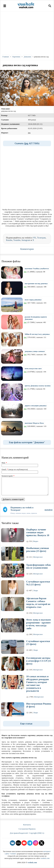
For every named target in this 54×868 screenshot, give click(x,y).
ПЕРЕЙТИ (49, 510)
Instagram (26, 240)
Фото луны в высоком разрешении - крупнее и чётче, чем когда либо (38, 624)
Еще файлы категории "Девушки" (27, 442)
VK (34, 238)
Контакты (27, 825)
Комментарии (27, 249)
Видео (36, 541)
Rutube (9, 240)
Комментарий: (8, 476)
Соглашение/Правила (27, 829)
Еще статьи (26, 724)
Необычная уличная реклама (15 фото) (38, 550)
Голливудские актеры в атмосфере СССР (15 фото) (39, 661)
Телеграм (41, 238)
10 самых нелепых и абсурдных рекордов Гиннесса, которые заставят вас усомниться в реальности (38, 684)
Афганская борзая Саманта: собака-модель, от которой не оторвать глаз (38, 603)
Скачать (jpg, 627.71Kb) (27, 143)
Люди (35, 590)
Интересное (38, 557)
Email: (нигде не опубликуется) (15, 469)
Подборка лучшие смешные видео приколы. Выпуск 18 (38, 532)
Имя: (4, 463)
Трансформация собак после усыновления (39, 566)
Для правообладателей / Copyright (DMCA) (27, 833)
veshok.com (45, 858)
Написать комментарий (15, 458)
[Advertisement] (27, 32)
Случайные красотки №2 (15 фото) (38, 583)
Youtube (17, 240)
